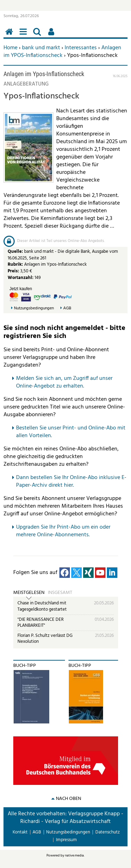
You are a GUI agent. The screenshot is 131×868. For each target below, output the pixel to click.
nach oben (68, 799)
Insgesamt (60, 593)
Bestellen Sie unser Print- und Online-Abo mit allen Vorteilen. (71, 432)
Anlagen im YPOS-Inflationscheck (62, 52)
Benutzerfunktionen (52, 35)
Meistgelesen (29, 593)
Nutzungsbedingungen (34, 308)
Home (10, 48)
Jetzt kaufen (21, 289)
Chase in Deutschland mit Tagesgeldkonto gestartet (42, 606)
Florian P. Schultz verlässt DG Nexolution (45, 639)
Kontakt (20, 832)
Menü (24, 35)
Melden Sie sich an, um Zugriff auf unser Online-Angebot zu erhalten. (64, 382)
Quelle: (16, 252)
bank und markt (41, 48)
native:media (74, 855)
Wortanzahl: (21, 278)
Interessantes (81, 48)
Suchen (38, 35)
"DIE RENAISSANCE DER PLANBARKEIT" (41, 623)
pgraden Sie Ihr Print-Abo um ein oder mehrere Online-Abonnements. (63, 531)
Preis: (13, 271)
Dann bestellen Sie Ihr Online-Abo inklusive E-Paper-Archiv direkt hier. (71, 481)
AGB (67, 308)
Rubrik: (16, 264)
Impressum (66, 840)
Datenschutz (108, 832)
